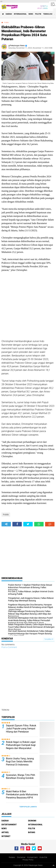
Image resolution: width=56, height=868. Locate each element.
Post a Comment (9, 647)
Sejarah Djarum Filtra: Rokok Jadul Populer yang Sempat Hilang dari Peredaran (21, 729)
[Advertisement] (28, 306)
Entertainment (9, 825)
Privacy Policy (28, 860)
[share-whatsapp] (39, 524)
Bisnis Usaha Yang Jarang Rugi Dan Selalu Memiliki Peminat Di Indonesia (20, 762)
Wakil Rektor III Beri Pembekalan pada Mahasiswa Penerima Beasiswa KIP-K (22, 795)
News (31, 14)
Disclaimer (21, 857)
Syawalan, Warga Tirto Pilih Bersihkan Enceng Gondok (21, 777)
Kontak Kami (32, 857)
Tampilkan (49, 639)
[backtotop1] (53, 865)
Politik (38, 14)
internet (6, 836)
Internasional (20, 14)
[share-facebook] (17, 524)
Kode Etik (43, 857)
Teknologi (48, 14)
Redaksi (12, 857)
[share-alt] (6, 524)
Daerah (9, 14)
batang (32, 832)
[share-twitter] (28, 524)
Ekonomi (32, 821)
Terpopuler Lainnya (28, 807)
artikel (5, 832)
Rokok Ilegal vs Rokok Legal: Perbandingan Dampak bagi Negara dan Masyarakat (21, 745)
